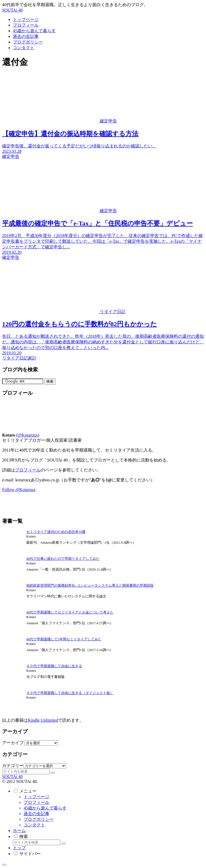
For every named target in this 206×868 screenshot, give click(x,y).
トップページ (36, 797)
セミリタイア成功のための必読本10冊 (56, 532)
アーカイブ (13, 743)
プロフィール (28, 470)
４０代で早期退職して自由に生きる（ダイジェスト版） (70, 693)
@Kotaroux (28, 435)
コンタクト (34, 825)
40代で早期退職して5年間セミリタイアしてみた (64, 639)
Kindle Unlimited (43, 720)
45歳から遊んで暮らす (45, 808)
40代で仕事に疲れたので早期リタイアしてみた (63, 559)
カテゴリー (13, 766)
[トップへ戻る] (4, 865)
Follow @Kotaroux (19, 490)
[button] (53, 773)
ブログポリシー (39, 819)
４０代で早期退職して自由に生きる (54, 666)
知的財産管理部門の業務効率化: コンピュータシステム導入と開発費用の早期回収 (90, 585)
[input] (26, 771)
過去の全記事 (36, 814)
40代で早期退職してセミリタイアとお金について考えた (70, 612)
